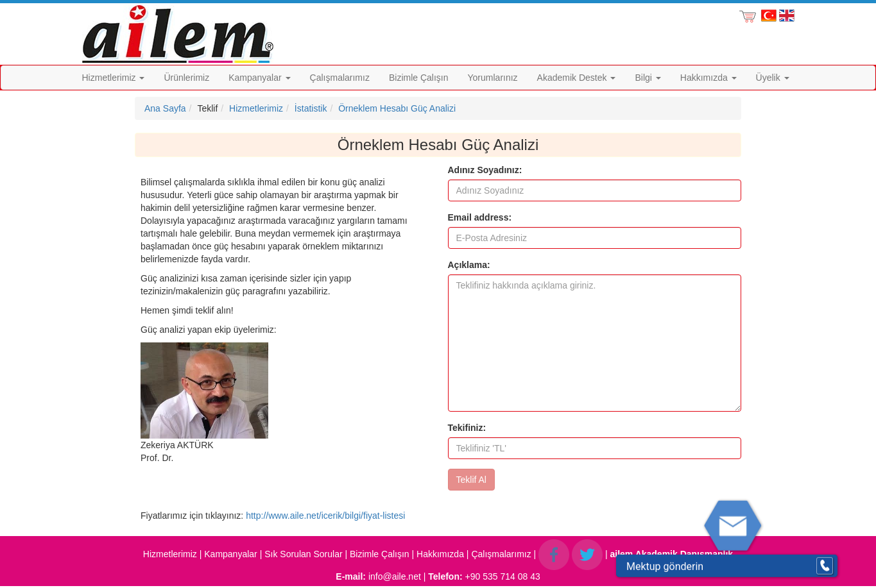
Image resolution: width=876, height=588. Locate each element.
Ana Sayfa (165, 108)
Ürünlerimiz (186, 78)
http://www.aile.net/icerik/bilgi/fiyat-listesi (325, 516)
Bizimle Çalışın (419, 78)
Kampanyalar (259, 78)
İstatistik (311, 108)
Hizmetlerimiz (114, 78)
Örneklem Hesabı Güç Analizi (397, 108)
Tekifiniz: (467, 428)
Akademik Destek (577, 78)
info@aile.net (395, 576)
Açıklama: (469, 265)
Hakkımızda (709, 78)
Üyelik (773, 78)
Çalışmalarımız (340, 78)
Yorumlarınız (493, 78)
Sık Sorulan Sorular (303, 554)
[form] (595, 327)
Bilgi (648, 78)
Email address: (480, 217)
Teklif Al (471, 480)
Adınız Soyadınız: (485, 170)
